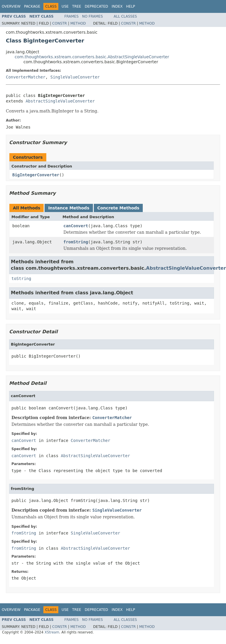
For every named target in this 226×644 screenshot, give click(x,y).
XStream (52, 632)
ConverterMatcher (26, 77)
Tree (77, 6)
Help (131, 6)
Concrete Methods (118, 208)
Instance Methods (69, 208)
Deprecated (96, 6)
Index (117, 6)
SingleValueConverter (75, 77)
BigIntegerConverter (36, 175)
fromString (76, 242)
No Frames (92, 16)
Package (32, 6)
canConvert (76, 226)
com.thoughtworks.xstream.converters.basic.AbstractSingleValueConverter (92, 57)
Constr (60, 23)
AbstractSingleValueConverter (60, 101)
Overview (11, 6)
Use (65, 6)
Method (78, 23)
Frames (72, 16)
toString (21, 279)
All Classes (125, 16)
